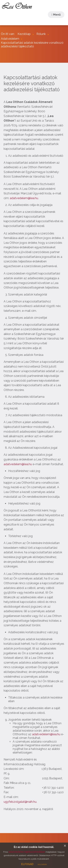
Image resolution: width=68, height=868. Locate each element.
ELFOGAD (27, 864)
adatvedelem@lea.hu (24, 198)
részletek (42, 864)
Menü (56, 15)
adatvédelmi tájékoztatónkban (27, 852)
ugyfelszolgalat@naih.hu (20, 802)
